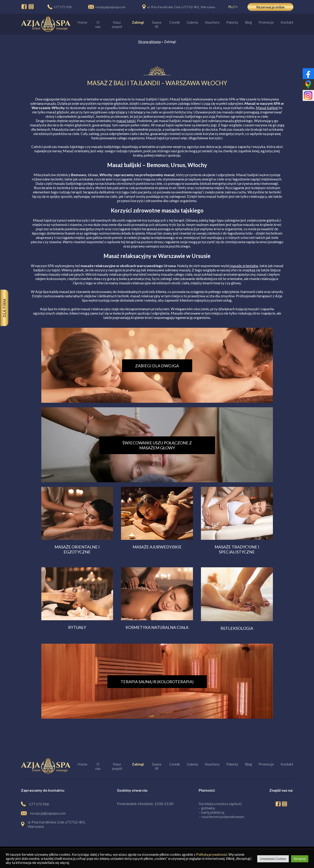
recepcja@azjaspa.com (110, 7)
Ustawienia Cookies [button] (273, 859)
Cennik (175, 22)
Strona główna (150, 41)
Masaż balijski (267, 108)
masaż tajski (126, 121)
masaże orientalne (244, 266)
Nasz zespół (117, 24)
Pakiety (232, 22)
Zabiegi (138, 22)
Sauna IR (157, 24)
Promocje (266, 22)
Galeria (192, 22)
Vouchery (212, 22)
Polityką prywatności (212, 854)
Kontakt (287, 22)
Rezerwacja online (270, 7)
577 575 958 (63, 7)
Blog (248, 22)
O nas (98, 24)
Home (82, 22)
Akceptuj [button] (300, 859)
